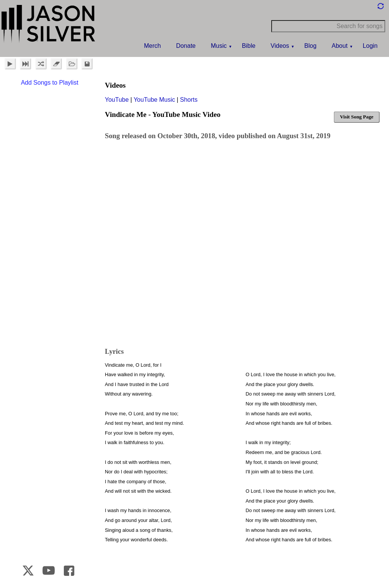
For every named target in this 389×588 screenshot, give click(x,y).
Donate (186, 46)
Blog (310, 46)
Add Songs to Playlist (50, 83)
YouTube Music (154, 100)
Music (219, 46)
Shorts (189, 100)
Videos (280, 46)
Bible (249, 46)
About (340, 46)
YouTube (117, 100)
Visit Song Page (357, 117)
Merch (152, 46)
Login (370, 46)
